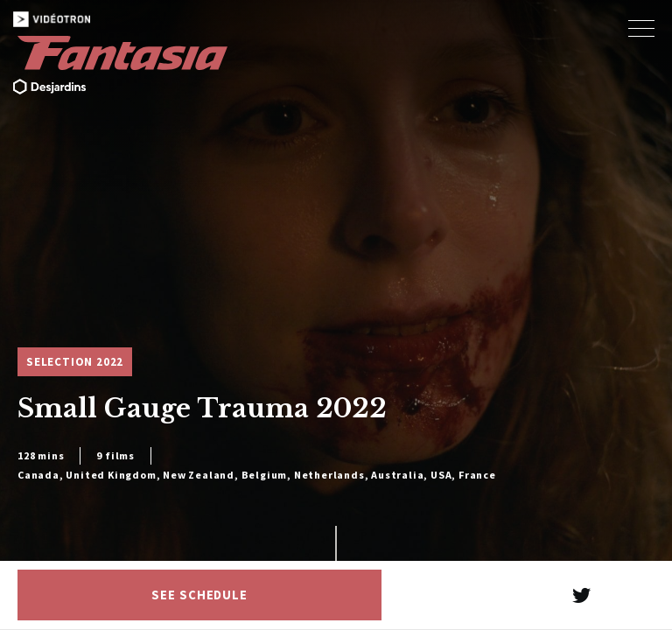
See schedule (199, 595)
